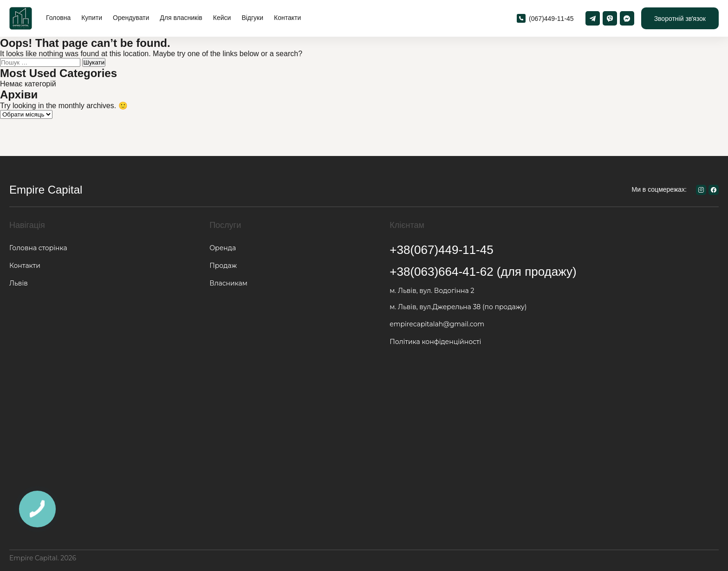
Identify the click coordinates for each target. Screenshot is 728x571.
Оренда (223, 248)
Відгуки (252, 18)
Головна (58, 18)
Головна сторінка (38, 248)
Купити (92, 18)
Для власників (181, 18)
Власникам (228, 283)
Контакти (287, 18)
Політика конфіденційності (435, 342)
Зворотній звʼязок (680, 19)
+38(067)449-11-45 (441, 250)
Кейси (222, 18)
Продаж (223, 266)
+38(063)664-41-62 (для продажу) (483, 272)
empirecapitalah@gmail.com (437, 324)
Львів (19, 283)
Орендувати (131, 18)
